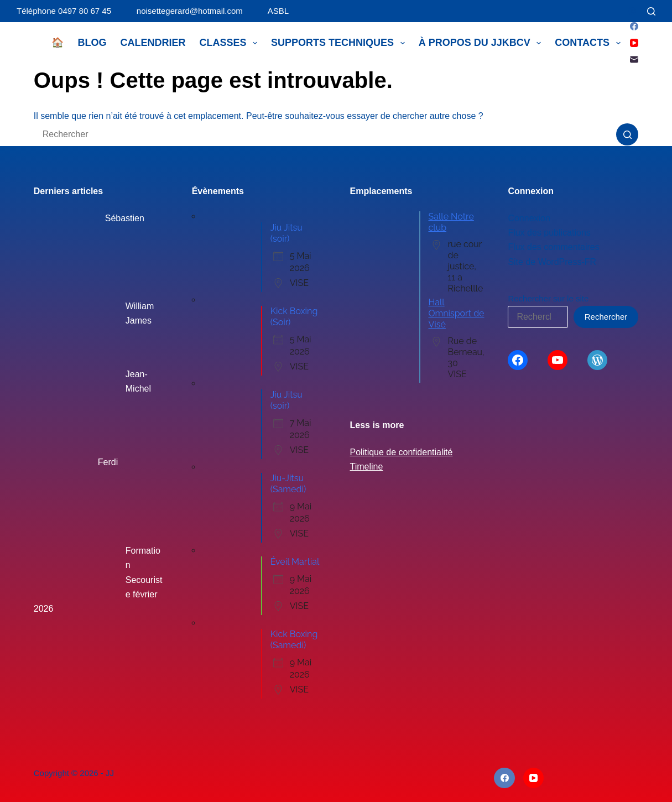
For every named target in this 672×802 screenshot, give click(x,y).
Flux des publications (549, 233)
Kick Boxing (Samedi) (294, 640)
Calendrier (153, 43)
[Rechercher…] (325, 134)
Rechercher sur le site (548, 298)
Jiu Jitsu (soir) (286, 233)
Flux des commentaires (553, 247)
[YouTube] (634, 43)
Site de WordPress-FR (552, 262)
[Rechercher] (651, 11)
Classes (230, 43)
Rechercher (606, 317)
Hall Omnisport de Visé (457, 313)
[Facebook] (634, 26)
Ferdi (108, 462)
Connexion (529, 218)
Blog (92, 43)
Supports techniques (340, 43)
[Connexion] (632, 11)
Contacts (590, 43)
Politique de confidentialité (402, 452)
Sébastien (125, 218)
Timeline (367, 467)
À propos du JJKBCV (482, 43)
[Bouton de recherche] (627, 134)
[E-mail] (634, 59)
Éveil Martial (295, 562)
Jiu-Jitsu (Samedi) (288, 484)
